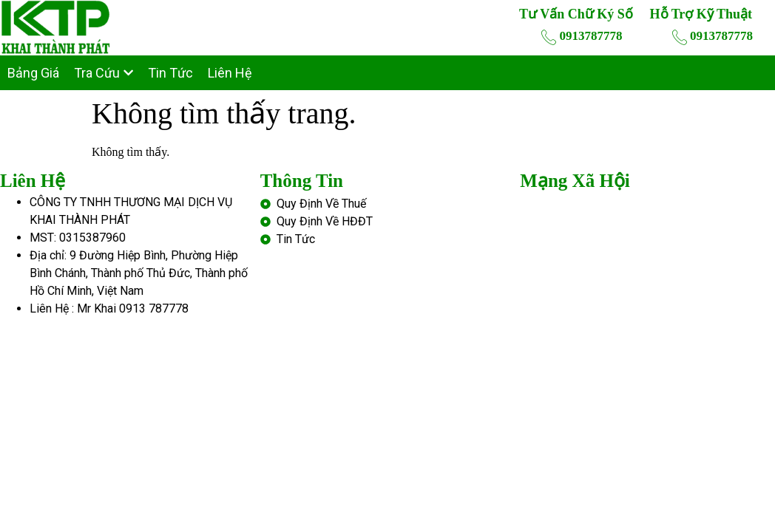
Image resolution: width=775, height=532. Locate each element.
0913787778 (582, 37)
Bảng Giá (33, 73)
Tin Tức (170, 73)
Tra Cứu (104, 73)
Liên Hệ (230, 73)
